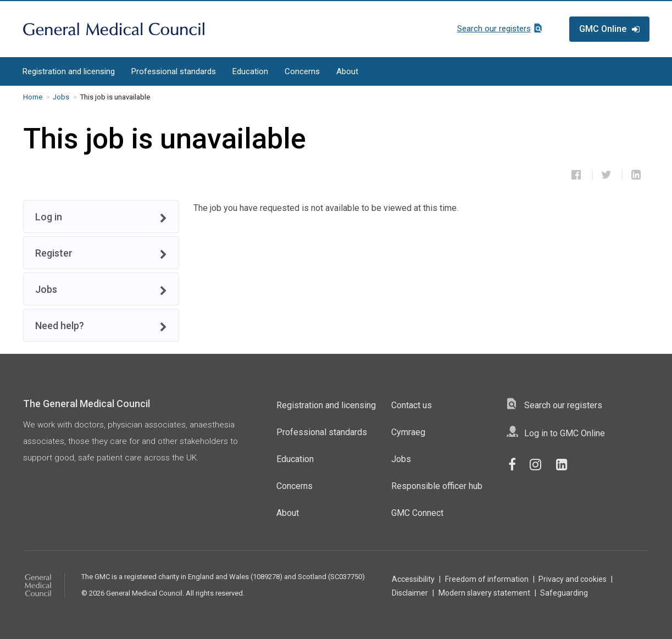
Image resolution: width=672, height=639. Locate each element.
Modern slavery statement (484, 593)
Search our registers (494, 29)
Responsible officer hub (437, 486)
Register (101, 254)
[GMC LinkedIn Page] (565, 465)
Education (250, 71)
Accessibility (413, 579)
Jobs (61, 97)
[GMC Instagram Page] (541, 465)
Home (33, 97)
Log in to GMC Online (565, 433)
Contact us (412, 405)
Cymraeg (408, 432)
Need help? (101, 326)
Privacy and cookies (573, 579)
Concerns (302, 71)
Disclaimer (410, 593)
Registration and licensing (69, 71)
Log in (101, 217)
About (347, 71)
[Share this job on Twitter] (606, 175)
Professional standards (174, 71)
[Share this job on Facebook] (576, 175)
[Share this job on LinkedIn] (636, 175)
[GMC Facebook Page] (516, 465)
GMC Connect (417, 513)
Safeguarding (564, 593)
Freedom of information (487, 579)
